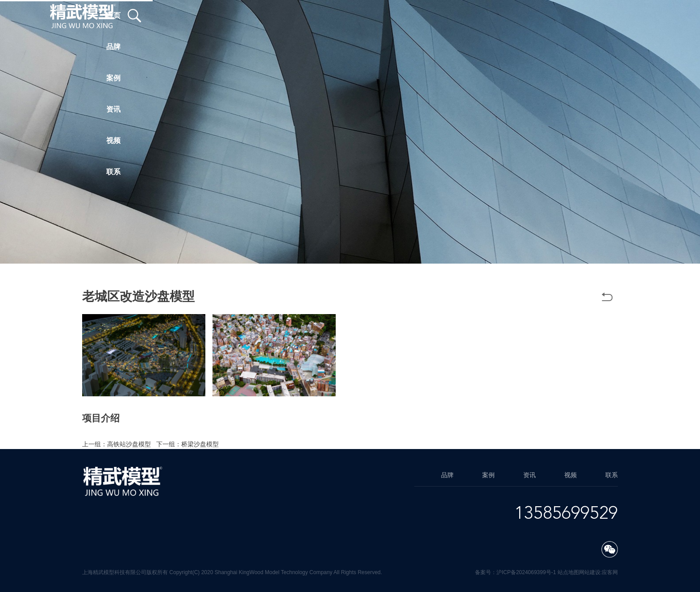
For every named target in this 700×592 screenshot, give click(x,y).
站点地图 (568, 572)
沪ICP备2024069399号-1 (526, 572)
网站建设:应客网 (598, 572)
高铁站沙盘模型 (129, 444)
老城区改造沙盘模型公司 (385, 428)
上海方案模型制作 (157, 436)
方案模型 (438, 428)
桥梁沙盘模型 (200, 444)
